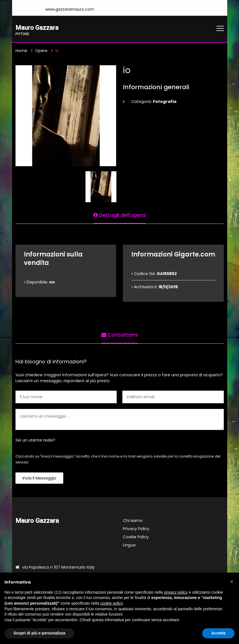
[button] (232, 582)
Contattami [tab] (119, 335)
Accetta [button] (218, 633)
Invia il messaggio (39, 479)
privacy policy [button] (176, 592)
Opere (41, 51)
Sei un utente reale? (35, 441)
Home (21, 51)
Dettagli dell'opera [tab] (119, 215)
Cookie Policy (136, 537)
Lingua (129, 546)
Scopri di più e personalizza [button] (39, 633)
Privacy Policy (136, 529)
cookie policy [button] (112, 603)
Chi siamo (133, 521)
